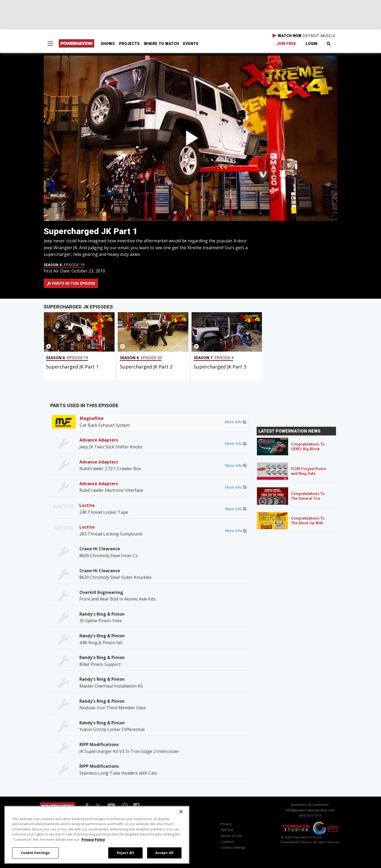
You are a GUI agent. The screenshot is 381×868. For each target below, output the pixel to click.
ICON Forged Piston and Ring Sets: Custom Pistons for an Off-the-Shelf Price (311, 476)
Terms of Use (231, 836)
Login (311, 44)
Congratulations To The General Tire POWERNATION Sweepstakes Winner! (310, 501)
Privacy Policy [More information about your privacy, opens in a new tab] (93, 839)
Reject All (125, 853)
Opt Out (227, 830)
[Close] (181, 812)
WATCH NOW (304, 36)
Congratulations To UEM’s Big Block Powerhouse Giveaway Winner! (308, 451)
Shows (108, 44)
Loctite (87, 505)
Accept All (164, 853)
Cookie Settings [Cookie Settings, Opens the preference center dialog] (35, 853)
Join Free (286, 44)
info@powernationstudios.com (310, 810)
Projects (129, 44)
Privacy (226, 824)
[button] (50, 44)
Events (191, 44)
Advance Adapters (99, 440)
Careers (227, 842)
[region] (97, 835)
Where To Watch (161, 44)
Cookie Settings (233, 847)
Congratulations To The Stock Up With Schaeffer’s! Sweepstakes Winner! (310, 526)
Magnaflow (92, 418)
